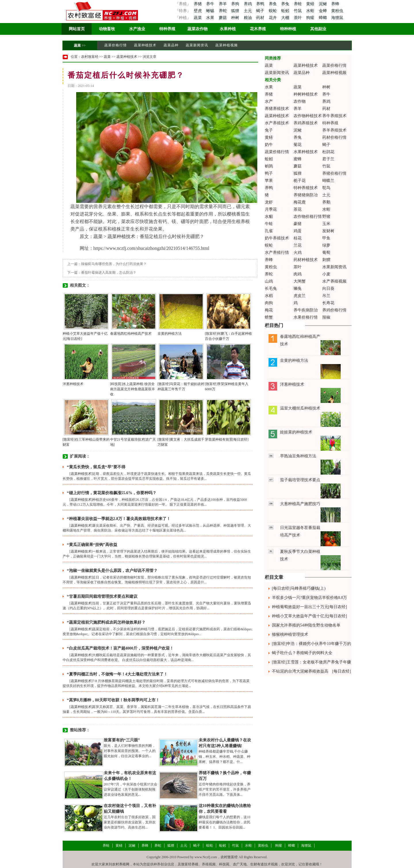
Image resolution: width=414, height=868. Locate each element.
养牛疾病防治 (306, 310)
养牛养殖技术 (334, 116)
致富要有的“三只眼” (122, 740)
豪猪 (298, 224)
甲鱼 (326, 238)
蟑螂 (323, 18)
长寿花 (328, 303)
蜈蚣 (273, 11)
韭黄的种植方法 (170, 334)
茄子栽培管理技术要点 (300, 480)
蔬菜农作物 (198, 29)
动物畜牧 (107, 29)
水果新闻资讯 (334, 267)
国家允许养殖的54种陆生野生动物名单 (306, 625)
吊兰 (326, 296)
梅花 (269, 310)
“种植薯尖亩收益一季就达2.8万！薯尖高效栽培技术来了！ (119, 519)
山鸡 (269, 281)
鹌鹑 (269, 166)
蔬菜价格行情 (116, 45)
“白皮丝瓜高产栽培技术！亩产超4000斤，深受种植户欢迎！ (120, 648)
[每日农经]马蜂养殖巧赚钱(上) (299, 588)
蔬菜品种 (171, 45)
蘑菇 (223, 18)
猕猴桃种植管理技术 (290, 634)
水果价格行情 (306, 317)
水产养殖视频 (334, 281)
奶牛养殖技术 (277, 238)
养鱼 (273, 4)
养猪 (198, 4)
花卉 (273, 18)
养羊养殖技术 (334, 130)
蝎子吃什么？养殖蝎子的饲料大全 (302, 653)
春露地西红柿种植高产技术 (131, 334)
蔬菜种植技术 (145, 45)
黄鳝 (311, 4)
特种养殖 (167, 29)
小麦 (326, 274)
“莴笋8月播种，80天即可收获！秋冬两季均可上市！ (113, 700)
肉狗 (269, 303)
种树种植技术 (306, 94)
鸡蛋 (298, 231)
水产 (269, 101)
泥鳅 (323, 4)
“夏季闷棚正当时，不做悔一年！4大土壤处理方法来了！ (117, 674)
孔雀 (269, 231)
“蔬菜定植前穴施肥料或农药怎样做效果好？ (106, 622)
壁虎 (198, 11)
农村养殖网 (121, 864)
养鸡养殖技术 (306, 123)
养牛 (211, 4)
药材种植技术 (306, 260)
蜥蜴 (211, 11)
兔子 (269, 130)
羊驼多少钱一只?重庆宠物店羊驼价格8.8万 (310, 598)
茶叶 (298, 18)
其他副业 (318, 29)
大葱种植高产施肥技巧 (300, 504)
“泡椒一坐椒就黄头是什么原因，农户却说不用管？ (112, 571)
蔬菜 (198, 18)
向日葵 (328, 289)
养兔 (286, 4)
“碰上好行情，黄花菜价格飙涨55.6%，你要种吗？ (112, 493)
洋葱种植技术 (73, 384)
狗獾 (311, 18)
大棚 (286, 18)
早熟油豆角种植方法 (298, 456)
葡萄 (326, 253)
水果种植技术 (306, 152)
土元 (248, 11)
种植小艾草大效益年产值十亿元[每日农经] (309, 616)
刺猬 (326, 260)
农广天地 (240, 864)
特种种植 (288, 29)
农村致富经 (90, 57)
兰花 (298, 245)
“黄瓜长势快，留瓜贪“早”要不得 (96, 467)
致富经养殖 (190, 864)
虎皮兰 (300, 296)
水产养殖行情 (277, 253)
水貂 (269, 217)
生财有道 (257, 864)
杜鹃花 (328, 152)
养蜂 (335, 4)
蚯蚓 (286, 11)
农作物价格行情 (308, 217)
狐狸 (236, 11)
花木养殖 (258, 29)
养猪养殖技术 (277, 109)
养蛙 (298, 4)
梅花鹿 (300, 202)
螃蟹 (269, 317)
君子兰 (328, 159)
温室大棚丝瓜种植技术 (300, 408)
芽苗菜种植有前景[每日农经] (227, 439)
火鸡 (298, 253)
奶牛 (269, 145)
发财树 (328, 231)
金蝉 (323, 11)
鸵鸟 (326, 188)
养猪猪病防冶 (306, 195)
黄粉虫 (337, 11)
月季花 (271, 209)
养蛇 (223, 11)
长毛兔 (271, 289)
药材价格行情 (334, 137)
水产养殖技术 (277, 123)
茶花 (298, 209)
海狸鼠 (337, 18)
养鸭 (261, 4)
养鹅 (326, 202)
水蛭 (311, 11)
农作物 (300, 101)
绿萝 (326, 245)
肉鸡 (298, 274)
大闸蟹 (300, 281)
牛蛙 (269, 224)
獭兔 (298, 289)
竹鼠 (298, 11)
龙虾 (269, 202)
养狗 (236, 4)
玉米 (326, 224)
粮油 (248, 18)
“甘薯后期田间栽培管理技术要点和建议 (102, 596)
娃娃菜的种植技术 (296, 432)
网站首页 (77, 29)
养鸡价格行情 (334, 310)
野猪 (326, 217)
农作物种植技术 (308, 116)
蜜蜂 (298, 159)
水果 (211, 18)
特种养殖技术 (306, 188)
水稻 (269, 296)
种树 (236, 18)
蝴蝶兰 (328, 181)
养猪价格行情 (334, 173)
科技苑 (224, 864)
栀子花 (300, 181)
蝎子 (261, 11)
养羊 (223, 4)
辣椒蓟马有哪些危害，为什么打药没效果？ (114, 264)
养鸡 (248, 4)
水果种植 (228, 29)
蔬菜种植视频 (227, 45)
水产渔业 (137, 29)
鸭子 (269, 173)
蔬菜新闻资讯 (197, 45)
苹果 (269, 181)
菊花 (298, 145)
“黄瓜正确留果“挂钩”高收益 (92, 545)
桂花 (298, 238)
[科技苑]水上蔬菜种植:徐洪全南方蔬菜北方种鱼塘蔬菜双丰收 (133, 389)
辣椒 (326, 317)
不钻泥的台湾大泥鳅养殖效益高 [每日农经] (312, 671)
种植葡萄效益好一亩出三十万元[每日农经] (309, 607)
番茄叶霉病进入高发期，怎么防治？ (109, 273)
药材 (261, 18)
